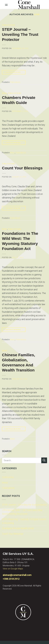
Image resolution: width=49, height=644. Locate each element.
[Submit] (44, 460)
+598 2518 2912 (11, 579)
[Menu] (6, 4)
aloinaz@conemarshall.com (17, 575)
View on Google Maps (13, 569)
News (5, 483)
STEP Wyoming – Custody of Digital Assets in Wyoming (24, 521)
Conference (8, 477)
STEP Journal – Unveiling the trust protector (24, 505)
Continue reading (14, 72)
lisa (37, 14)
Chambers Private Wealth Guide (18, 528)
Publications (8, 488)
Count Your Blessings (13, 534)
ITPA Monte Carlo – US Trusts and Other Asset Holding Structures (22, 512)
